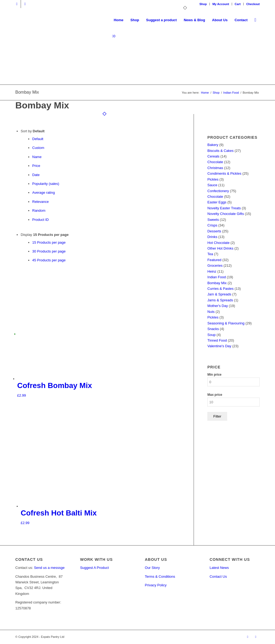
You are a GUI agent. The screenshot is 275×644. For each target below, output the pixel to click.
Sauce (212, 185)
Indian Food (217, 277)
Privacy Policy (156, 585)
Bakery (213, 145)
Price (36, 166)
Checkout (253, 4)
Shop (203, 4)
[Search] (255, 20)
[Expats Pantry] (15, 20)
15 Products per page (49, 242)
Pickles (213, 179)
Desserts (214, 231)
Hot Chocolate (218, 243)
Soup (211, 335)
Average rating (44, 193)
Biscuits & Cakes (220, 151)
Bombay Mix (217, 283)
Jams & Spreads (220, 300)
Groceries (215, 266)
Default (38, 139)
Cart (238, 4)
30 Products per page (49, 251)
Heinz (212, 271)
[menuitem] (203, 4)
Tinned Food (217, 340)
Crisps (212, 225)
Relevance (40, 202)
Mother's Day (218, 306)
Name (37, 157)
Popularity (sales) (46, 184)
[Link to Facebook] (25, 4)
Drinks (212, 237)
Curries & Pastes (220, 289)
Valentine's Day (219, 346)
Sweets (213, 220)
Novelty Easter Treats (224, 208)
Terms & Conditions (160, 577)
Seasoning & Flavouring (226, 323)
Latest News (219, 568)
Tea (210, 254)
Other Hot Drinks (220, 248)
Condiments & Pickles (224, 173)
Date (36, 175)
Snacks (213, 329)
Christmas (215, 168)
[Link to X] (17, 4)
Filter (217, 416)
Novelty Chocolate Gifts (226, 214)
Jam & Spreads (219, 294)
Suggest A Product (94, 568)
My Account (221, 4)
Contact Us (218, 577)
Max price (215, 395)
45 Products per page (49, 260)
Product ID (40, 220)
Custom (38, 148)
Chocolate (215, 162)
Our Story (152, 568)
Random (39, 211)
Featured (214, 260)
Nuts (211, 312)
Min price (214, 375)
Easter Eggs (217, 202)
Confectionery (218, 191)
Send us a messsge (49, 568)
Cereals (213, 156)
